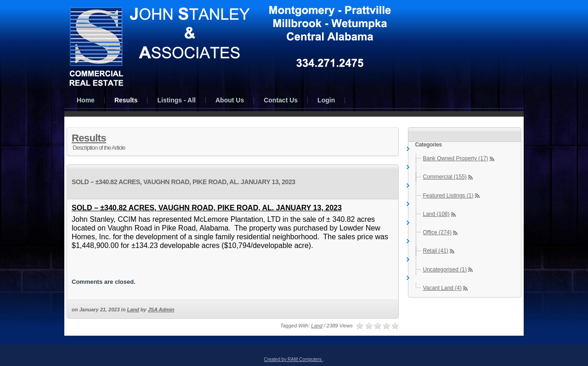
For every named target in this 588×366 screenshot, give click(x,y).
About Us (230, 100)
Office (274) (437, 232)
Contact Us (281, 100)
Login (326, 100)
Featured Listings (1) (448, 196)
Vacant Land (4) (443, 288)
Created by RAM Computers (293, 359)
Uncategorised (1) (445, 270)
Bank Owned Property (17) (456, 158)
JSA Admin (161, 310)
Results (126, 100)
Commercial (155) (445, 177)
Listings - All (176, 100)
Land (133, 310)
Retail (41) (436, 251)
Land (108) (436, 214)
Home (86, 100)
